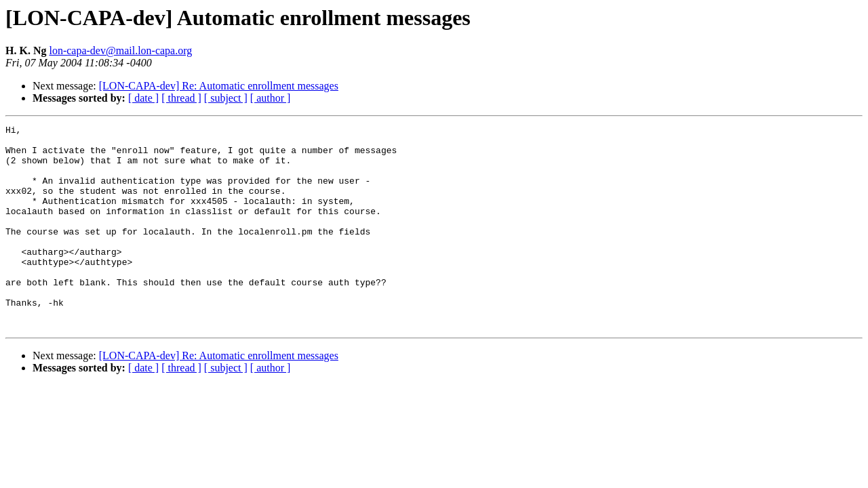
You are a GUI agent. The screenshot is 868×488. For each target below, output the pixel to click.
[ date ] (143, 98)
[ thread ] (181, 98)
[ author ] (271, 98)
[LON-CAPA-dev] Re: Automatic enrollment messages (219, 86)
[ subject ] (226, 98)
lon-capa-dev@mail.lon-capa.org (120, 50)
